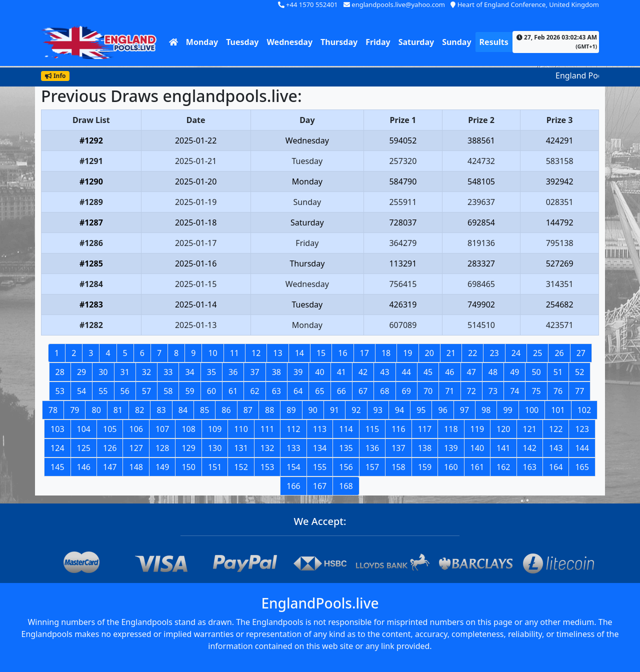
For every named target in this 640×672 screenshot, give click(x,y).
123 (582, 429)
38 (276, 372)
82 (139, 410)
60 (211, 391)
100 (532, 410)
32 (146, 372)
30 (103, 372)
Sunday (456, 42)
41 (341, 372)
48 (493, 372)
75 (536, 391)
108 (188, 429)
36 (233, 372)
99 (507, 410)
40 (319, 372)
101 (558, 410)
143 (556, 448)
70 (428, 391)
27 (581, 353)
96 (442, 410)
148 (136, 467)
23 (494, 353)
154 (293, 467)
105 (110, 429)
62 (254, 391)
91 (334, 410)
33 (168, 372)
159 (425, 467)
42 (363, 372)
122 (556, 429)
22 (472, 353)
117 (425, 429)
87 (248, 410)
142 (530, 448)
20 (429, 353)
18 (386, 353)
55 (103, 391)
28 (60, 372)
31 (125, 372)
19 (407, 353)
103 (57, 429)
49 (514, 372)
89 (291, 410)
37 (254, 372)
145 (57, 467)
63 (276, 391)
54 (81, 391)
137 (398, 448)
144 (582, 448)
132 (267, 448)
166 (293, 486)
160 (451, 467)
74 (514, 391)
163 (530, 467)
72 (471, 391)
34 (189, 372)
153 (267, 467)
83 (161, 410)
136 (372, 448)
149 (162, 467)
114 (346, 429)
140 (477, 448)
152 (241, 467)
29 (81, 372)
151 (215, 467)
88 (269, 410)
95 (421, 410)
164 (556, 467)
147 (110, 467)
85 (204, 410)
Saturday (416, 42)
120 (503, 429)
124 (57, 448)
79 (74, 410)
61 (233, 391)
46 (449, 372)
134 (320, 448)
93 (378, 410)
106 (136, 429)
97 (464, 410)
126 (110, 448)
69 (406, 391)
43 (384, 372)
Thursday (339, 42)
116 (398, 429)
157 (372, 467)
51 (558, 372)
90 (313, 410)
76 (558, 391)
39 (298, 372)
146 (84, 467)
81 (118, 410)
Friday (378, 42)
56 (125, 391)
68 (384, 391)
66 (341, 391)
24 (516, 353)
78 (53, 410)
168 (346, 486)
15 (321, 353)
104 (84, 429)
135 (346, 448)
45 (428, 372)
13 (277, 353)
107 (162, 429)
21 (451, 353)
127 (136, 448)
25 (537, 353)
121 (530, 429)
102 (584, 410)
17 (364, 353)
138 (425, 448)
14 (299, 353)
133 (293, 448)
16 (342, 353)
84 (183, 410)
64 (298, 391)
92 (356, 410)
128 (162, 448)
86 (226, 410)
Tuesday (242, 42)
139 (451, 448)
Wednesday (289, 42)
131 (241, 448)
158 (398, 467)
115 (372, 429)
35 (211, 372)
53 (60, 391)
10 (212, 353)
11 (234, 353)
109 (215, 429)
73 (493, 391)
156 (346, 467)
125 (84, 448)
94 (399, 410)
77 (579, 391)
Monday (202, 42)
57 (146, 391)
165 (582, 467)
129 (188, 448)
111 (267, 429)
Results (494, 42)
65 (319, 391)
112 (293, 429)
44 (406, 372)
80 (96, 410)
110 (241, 429)
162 (503, 467)
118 (451, 429)
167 (320, 486)
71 (449, 391)
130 (215, 448)
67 (363, 391)
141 (503, 448)
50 (536, 372)
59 (189, 391)
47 (471, 372)
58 (168, 391)
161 (477, 467)
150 (188, 467)
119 (477, 429)
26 (559, 353)
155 (320, 467)
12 (256, 353)
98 (486, 410)
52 (579, 372)
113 (320, 429)
